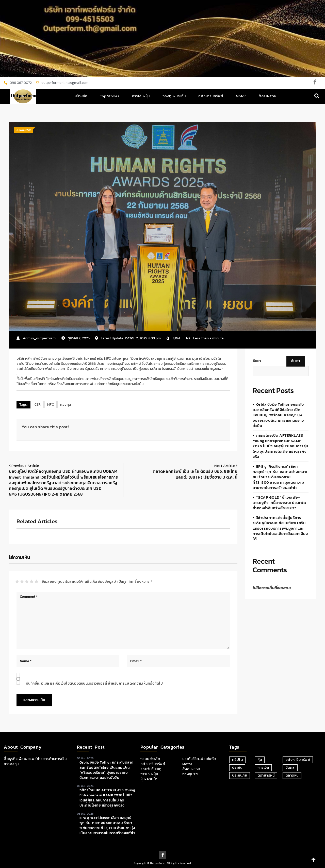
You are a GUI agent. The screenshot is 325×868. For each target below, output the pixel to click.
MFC (51, 405)
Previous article (25, 466)
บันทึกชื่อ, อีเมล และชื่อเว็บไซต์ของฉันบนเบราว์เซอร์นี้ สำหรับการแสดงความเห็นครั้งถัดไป (94, 683)
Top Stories (110, 96)
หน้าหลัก (81, 96)
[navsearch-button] (317, 96)
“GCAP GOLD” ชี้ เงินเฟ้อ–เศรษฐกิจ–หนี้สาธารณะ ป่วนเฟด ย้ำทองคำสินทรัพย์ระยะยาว (279, 503)
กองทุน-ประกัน (174, 96)
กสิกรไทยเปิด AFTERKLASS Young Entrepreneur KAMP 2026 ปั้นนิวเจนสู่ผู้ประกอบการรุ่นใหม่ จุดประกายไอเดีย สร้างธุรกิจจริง (280, 446)
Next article (225, 466)
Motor (241, 96)
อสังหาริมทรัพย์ (211, 96)
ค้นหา (257, 361)
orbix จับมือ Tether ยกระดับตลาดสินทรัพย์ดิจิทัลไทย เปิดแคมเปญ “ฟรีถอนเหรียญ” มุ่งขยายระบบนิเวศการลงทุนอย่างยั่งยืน (278, 415)
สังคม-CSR (267, 96)
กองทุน (66, 405)
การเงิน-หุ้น (141, 96)
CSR (38, 405)
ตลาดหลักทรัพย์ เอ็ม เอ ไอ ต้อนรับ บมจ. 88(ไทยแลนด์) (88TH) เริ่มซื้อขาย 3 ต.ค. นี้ (195, 474)
